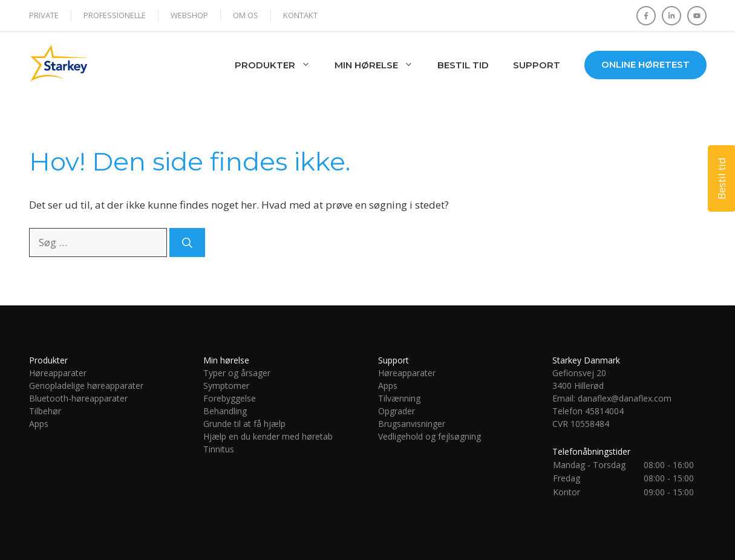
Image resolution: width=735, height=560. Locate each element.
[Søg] (187, 243)
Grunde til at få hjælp (244, 424)
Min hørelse (380, 65)
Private (44, 15)
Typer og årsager (237, 373)
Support (537, 65)
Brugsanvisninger (412, 424)
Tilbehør (45, 411)
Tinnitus (220, 449)
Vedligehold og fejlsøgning (430, 436)
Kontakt (300, 15)
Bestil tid (463, 65)
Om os (246, 15)
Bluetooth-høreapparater (78, 398)
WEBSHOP (189, 15)
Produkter (279, 65)
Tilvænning (399, 398)
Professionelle (115, 15)
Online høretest (645, 64)
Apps (39, 424)
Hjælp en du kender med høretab (268, 436)
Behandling (225, 411)
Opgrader (397, 411)
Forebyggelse (230, 398)
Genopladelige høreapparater (86, 386)
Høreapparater (58, 373)
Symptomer (226, 386)
